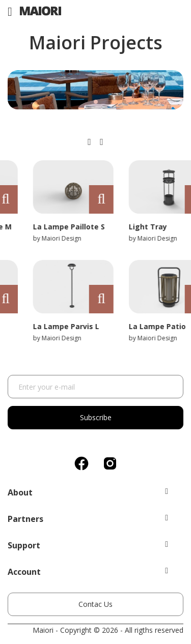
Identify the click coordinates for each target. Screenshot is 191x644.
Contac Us (95, 604)
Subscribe (96, 417)
